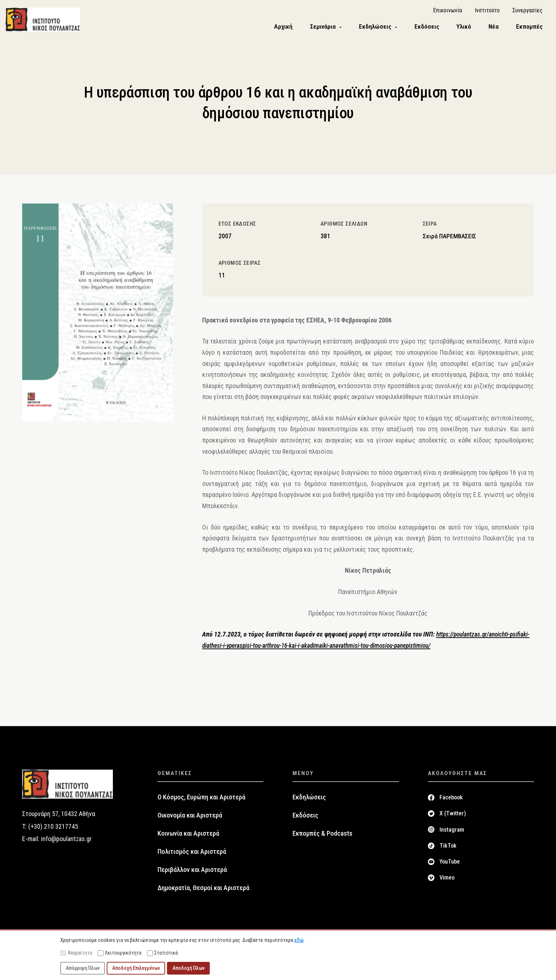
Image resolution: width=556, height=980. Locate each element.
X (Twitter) (453, 815)
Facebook (451, 799)
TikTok (448, 847)
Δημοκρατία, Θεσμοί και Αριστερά (203, 889)
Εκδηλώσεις (309, 799)
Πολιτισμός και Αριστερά (192, 853)
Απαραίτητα (76, 953)
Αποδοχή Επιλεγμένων (136, 968)
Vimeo (447, 879)
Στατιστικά (162, 953)
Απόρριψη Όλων (83, 968)
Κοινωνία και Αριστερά (188, 835)
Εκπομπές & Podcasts (322, 835)
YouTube (450, 863)
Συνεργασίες (528, 11)
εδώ (299, 940)
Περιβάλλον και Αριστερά (192, 871)
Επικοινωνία (447, 11)
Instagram (452, 831)
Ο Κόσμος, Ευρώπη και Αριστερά (201, 799)
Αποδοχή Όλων (189, 968)
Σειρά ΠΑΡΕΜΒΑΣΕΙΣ (449, 238)
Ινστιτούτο (487, 11)
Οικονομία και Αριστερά (190, 817)
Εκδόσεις (305, 817)
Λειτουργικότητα (120, 953)
